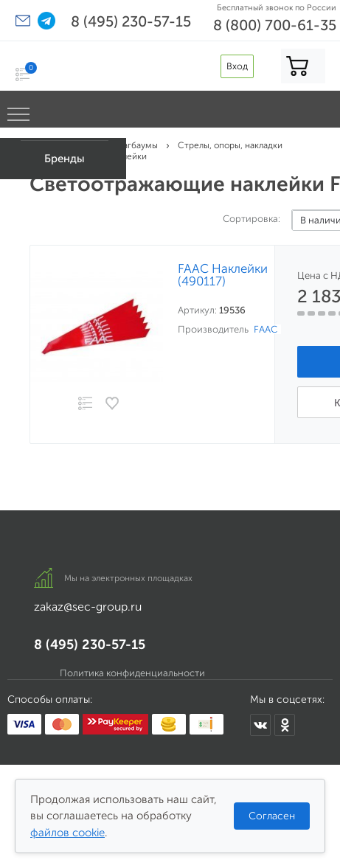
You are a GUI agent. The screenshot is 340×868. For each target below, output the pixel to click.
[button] (23, 21)
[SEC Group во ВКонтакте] (260, 725)
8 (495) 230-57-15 (131, 21)
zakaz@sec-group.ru (88, 607)
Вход (237, 66)
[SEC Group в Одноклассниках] (285, 725)
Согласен (272, 816)
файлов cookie (67, 833)
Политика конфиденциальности (132, 673)
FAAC (266, 329)
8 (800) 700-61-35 (275, 25)
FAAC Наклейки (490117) (223, 275)
